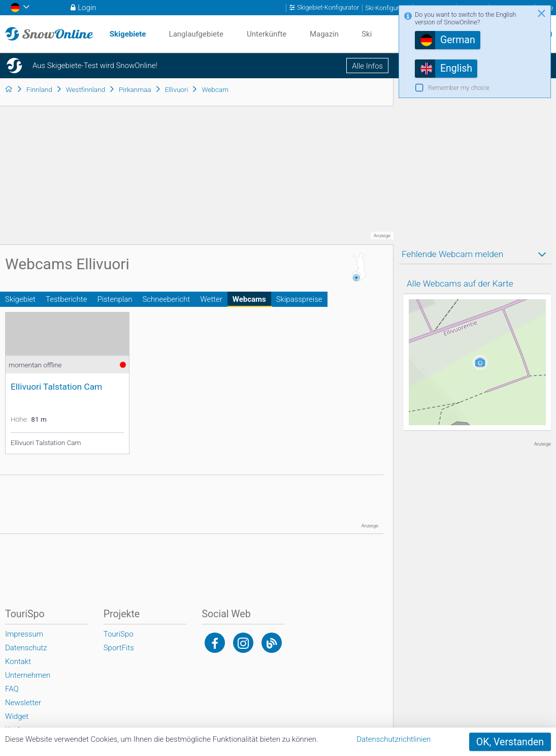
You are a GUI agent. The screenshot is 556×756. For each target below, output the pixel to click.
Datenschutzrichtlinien (394, 739)
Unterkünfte (267, 34)
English (456, 68)
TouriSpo (119, 634)
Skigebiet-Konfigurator (328, 8)
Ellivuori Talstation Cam (56, 387)
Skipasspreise (299, 299)
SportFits (119, 648)
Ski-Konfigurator (387, 8)
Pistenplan (115, 299)
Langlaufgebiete (196, 34)
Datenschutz (26, 648)
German (458, 40)
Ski (367, 34)
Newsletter (23, 703)
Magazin (324, 34)
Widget (17, 716)
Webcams (249, 299)
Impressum (24, 634)
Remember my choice (459, 88)
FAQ (12, 689)
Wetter (211, 299)
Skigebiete (128, 34)
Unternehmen (28, 675)
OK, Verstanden (510, 742)
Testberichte (66, 299)
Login (87, 8)
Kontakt (18, 661)
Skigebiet (20, 299)
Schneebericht (166, 299)
